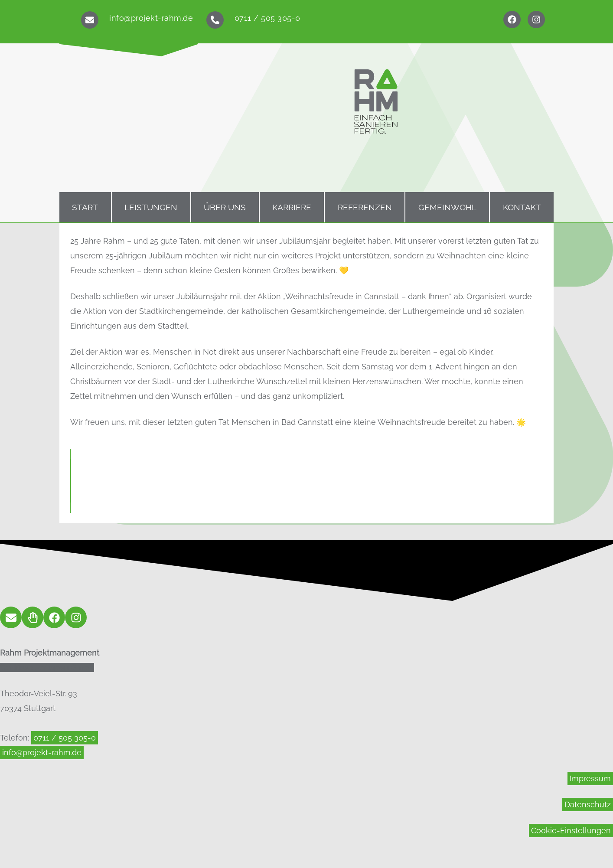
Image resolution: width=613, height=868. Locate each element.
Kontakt (522, 207)
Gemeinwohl (447, 207)
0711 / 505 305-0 (267, 18)
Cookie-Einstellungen (571, 830)
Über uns (225, 207)
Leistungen (151, 207)
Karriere (292, 207)
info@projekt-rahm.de (151, 18)
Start (85, 207)
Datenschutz (588, 804)
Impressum (590, 778)
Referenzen (365, 207)
